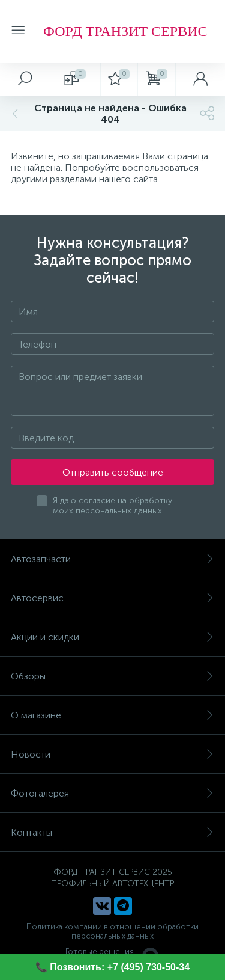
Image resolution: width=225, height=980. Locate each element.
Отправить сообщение (113, 472)
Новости (112, 754)
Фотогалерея (112, 793)
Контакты (112, 832)
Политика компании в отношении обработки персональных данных (112, 931)
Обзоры (112, 676)
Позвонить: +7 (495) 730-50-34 (120, 967)
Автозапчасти (112, 559)
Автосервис (112, 598)
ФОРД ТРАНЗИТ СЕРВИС (125, 31)
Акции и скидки (112, 637)
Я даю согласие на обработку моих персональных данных (112, 506)
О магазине (112, 715)
